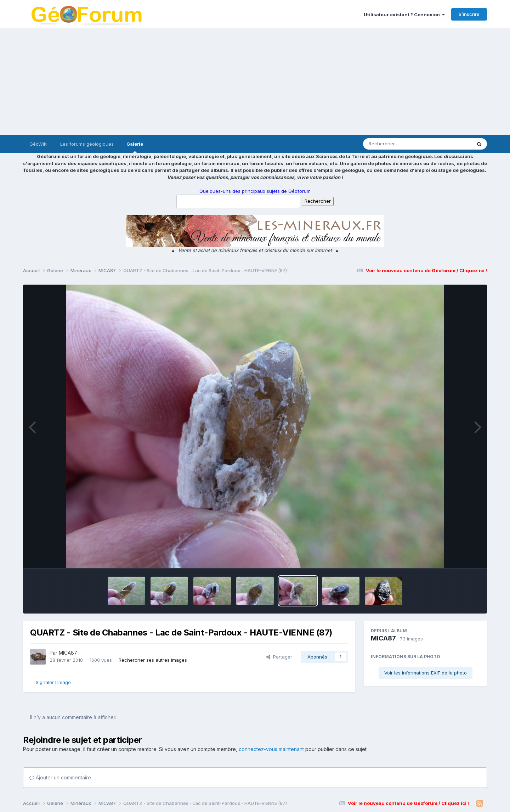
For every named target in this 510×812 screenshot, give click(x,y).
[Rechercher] (397, 144)
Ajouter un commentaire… (62, 777)
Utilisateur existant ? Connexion (404, 15)
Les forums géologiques (87, 144)
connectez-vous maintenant (271, 749)
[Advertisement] (255, 82)
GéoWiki (38, 144)
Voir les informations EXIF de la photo (426, 673)
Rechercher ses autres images (153, 660)
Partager (279, 657)
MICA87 (68, 653)
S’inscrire (469, 14)
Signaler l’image (53, 682)
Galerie (135, 147)
